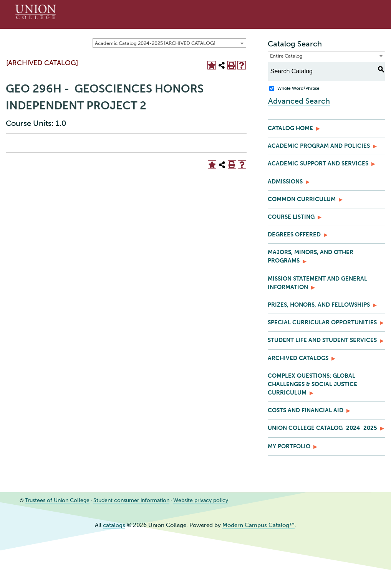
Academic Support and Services (318, 164)
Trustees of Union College (54, 500)
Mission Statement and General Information (317, 283)
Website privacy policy (189, 500)
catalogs (114, 525)
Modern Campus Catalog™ (258, 525)
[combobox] (169, 43)
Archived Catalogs (298, 358)
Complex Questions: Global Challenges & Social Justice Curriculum (312, 384)
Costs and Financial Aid (306, 410)
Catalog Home (290, 128)
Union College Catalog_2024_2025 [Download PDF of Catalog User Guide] (322, 428)
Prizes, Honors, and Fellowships (319, 305)
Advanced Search (299, 101)
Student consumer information (123, 500)
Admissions (285, 182)
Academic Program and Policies (319, 146)
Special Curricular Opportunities (322, 322)
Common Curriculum (302, 199)
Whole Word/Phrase (298, 88)
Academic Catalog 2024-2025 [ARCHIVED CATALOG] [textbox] (155, 43)
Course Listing (291, 217)
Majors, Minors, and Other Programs (311, 256)
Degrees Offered (294, 235)
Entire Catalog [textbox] (286, 56)
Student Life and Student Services (322, 340)
